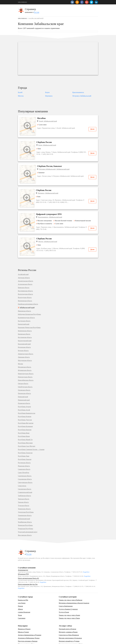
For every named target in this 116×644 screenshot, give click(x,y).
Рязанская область (24, 453)
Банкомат (41, 167)
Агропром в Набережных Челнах (29, 625)
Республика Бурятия (25, 403)
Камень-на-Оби (23, 587)
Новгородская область (25, 364)
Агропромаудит (23, 557)
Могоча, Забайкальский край (49, 231)
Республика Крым (24, 423)
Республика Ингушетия (26, 410)
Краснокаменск (78, 92)
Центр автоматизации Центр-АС (29, 565)
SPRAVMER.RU (23, 2)
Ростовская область (24, 449)
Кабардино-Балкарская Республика (29, 301)
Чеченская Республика (25, 512)
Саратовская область (25, 463)
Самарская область (24, 456)
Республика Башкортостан (27, 400)
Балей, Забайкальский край (48, 121)
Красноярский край (24, 331)
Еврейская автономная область (28, 291)
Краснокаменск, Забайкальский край (52, 206)
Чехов (20, 602)
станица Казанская (24, 599)
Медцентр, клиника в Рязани (68, 619)
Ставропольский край (25, 479)
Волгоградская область (25, 281)
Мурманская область (25, 357)
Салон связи (42, 125)
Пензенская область (24, 380)
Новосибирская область (26, 367)
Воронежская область (25, 288)
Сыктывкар (22, 605)
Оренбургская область (25, 374)
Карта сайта (29, 641)
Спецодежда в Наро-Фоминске (69, 622)
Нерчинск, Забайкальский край (50, 185)
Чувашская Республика (25, 515)
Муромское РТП (23, 561)
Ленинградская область (26, 341)
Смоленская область (25, 476)
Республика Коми (24, 420)
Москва (20, 351)
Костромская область (25, 324)
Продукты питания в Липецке (28, 628)
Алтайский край (23, 261)
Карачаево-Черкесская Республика (29, 314)
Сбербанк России (45, 140)
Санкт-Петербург (24, 459)
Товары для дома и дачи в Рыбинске (71, 587)
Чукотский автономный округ (28, 519)
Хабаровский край (24, 506)
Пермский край (23, 383)
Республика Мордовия (25, 430)
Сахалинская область (25, 466)
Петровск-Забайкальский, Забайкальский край (55, 164)
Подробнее (86, 559)
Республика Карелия (25, 416)
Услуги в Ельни (64, 599)
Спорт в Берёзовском (66, 593)
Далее (92, 129)
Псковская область (24, 390)
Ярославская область (25, 522)
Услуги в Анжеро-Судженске (68, 596)
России (37, 12)
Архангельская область (25, 268)
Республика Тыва (24, 443)
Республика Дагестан (25, 407)
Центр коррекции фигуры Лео (28, 571)
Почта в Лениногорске (25, 634)
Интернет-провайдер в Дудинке (69, 628)
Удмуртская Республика (26, 499)
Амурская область (24, 264)
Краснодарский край (25, 327)
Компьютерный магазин (84, 210)
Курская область (23, 337)
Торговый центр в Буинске (67, 616)
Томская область (23, 489)
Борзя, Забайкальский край (48, 143)
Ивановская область (24, 298)
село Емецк (22, 590)
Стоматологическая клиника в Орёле (71, 631)
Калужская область (24, 308)
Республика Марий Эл (25, 426)
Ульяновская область (25, 502)
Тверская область (24, 486)
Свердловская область (25, 469)
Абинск (20, 596)
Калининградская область (26, 304)
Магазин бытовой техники (64, 210)
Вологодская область (25, 284)
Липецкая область (24, 344)
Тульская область (24, 492)
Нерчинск (49, 96)
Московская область (25, 354)
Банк (40, 146)
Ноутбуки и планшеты (46, 213)
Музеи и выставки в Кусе (26, 631)
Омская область (23, 370)
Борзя (47, 92)
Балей (20, 92)
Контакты (21, 641)
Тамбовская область (24, 482)
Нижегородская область (26, 360)
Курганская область (24, 334)
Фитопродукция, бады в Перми (69, 634)
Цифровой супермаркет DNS (50, 204)
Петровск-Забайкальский (82, 96)
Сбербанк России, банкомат (50, 161)
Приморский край (24, 387)
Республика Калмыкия (25, 413)
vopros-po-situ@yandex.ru (61, 641)
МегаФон (42, 118)
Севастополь (22, 473)
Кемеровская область (25, 318)
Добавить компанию (40, 641)
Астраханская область (25, 271)
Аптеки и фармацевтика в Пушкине (30, 622)
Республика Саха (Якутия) (27, 433)
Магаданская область (25, 347)
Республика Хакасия (25, 446)
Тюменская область (24, 496)
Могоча (21, 96)
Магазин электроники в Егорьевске (70, 625)
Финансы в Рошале (24, 616)
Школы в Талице (23, 619)
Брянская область (24, 274)
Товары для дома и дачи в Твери (69, 605)
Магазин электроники (45, 210)
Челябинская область (25, 509)
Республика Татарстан (25, 440)
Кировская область (24, 321)
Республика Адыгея (24, 393)
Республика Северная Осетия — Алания (31, 436)
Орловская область (24, 377)
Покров (20, 593)
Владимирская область (25, 278)
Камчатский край (24, 311)
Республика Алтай (24, 397)
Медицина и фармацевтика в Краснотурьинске (74, 590)
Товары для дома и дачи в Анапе (69, 602)
